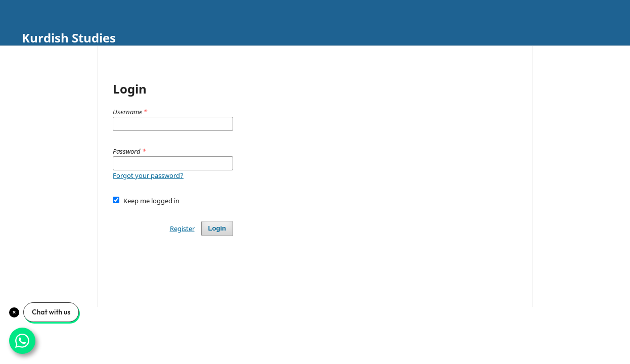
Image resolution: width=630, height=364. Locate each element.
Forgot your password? (148, 175)
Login (217, 228)
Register (182, 229)
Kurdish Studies (69, 38)
